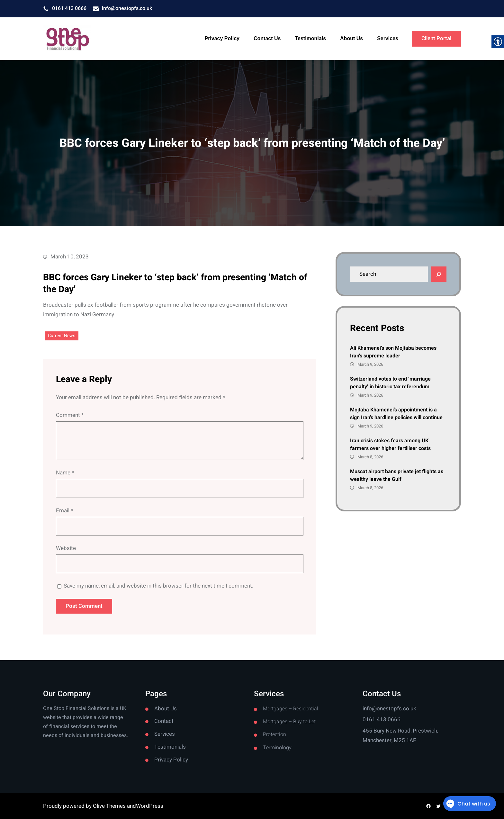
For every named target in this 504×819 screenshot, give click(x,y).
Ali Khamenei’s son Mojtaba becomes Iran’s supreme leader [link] (393, 352)
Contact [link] (164, 721)
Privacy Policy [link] (171, 760)
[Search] (439, 274)
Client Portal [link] (436, 38)
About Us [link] (166, 709)
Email (64, 511)
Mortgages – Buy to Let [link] (289, 722)
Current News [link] (62, 336)
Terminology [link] (277, 748)
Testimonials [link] (170, 747)
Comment (70, 415)
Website (66, 548)
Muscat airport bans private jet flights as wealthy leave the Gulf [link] (397, 475)
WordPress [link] (150, 806)
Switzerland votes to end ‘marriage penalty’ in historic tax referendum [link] (390, 383)
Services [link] (165, 734)
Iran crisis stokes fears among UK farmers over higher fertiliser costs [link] (390, 445)
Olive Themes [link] (110, 806)
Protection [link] (274, 734)
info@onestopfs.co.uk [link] (127, 8)
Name (65, 473)
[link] (67, 39)
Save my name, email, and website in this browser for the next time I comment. (158, 586)
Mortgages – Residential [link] (291, 709)
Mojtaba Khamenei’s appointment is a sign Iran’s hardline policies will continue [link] (396, 414)
